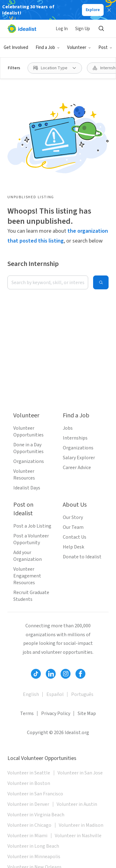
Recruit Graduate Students (31, 596)
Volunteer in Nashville (78, 836)
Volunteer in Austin (77, 804)
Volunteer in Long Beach (33, 846)
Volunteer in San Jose (80, 773)
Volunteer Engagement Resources (27, 576)
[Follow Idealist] (36, 674)
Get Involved (16, 48)
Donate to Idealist (82, 557)
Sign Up (83, 29)
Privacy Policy (56, 713)
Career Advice (77, 468)
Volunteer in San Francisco (35, 794)
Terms (27, 713)
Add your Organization (28, 556)
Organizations (29, 461)
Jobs (68, 428)
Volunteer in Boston (29, 783)
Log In (62, 29)
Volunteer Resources (24, 475)
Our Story (73, 517)
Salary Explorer (79, 458)
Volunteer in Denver (28, 804)
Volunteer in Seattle (29, 773)
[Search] (101, 29)
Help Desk (73, 547)
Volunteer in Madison (81, 825)
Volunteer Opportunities (28, 432)
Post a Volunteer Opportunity (31, 539)
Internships (75, 438)
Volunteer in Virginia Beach (36, 815)
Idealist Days (27, 488)
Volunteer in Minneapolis (34, 857)
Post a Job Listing (32, 526)
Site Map (87, 713)
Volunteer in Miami (27, 836)
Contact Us (75, 537)
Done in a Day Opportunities (28, 448)
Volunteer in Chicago (29, 825)
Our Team (73, 527)
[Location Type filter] (55, 68)
